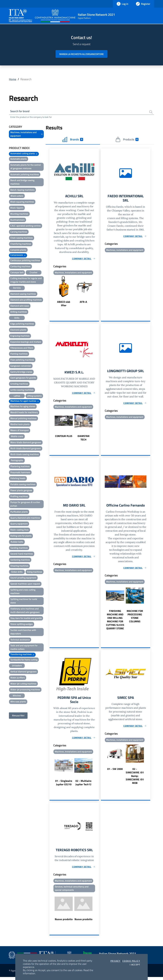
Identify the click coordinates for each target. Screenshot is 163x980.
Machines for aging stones (23, 407)
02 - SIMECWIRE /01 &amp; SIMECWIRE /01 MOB (135, 778)
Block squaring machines (22, 202)
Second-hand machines (22, 554)
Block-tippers (17, 208)
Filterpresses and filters (22, 348)
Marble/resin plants (20, 425)
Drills (17, 318)
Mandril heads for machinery (24, 413)
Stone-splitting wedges (22, 625)
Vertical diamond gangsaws (23, 672)
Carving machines (19, 232)
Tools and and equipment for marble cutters (24, 648)
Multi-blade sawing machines (25, 455)
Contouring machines (20, 267)
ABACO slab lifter (64, 304)
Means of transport (20, 431)
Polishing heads (18, 479)
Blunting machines (19, 214)
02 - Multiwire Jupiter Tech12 (83, 785)
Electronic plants (18, 330)
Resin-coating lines (19, 530)
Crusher (34, 273)
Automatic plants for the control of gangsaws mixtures (26, 167)
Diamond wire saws (20, 306)
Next (98, 293)
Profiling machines (19, 497)
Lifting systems (34, 396)
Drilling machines (19, 312)
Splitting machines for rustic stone (24, 601)
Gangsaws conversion (21, 366)
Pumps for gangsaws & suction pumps (25, 505)
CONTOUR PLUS (64, 437)
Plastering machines (20, 467)
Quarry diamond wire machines (25, 518)
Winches (17, 696)
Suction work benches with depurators (23, 632)
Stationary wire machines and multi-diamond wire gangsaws (25, 611)
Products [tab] (127, 140)
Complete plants (18, 250)
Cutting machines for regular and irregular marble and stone (26, 281)
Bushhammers (18, 220)
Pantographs (17, 461)
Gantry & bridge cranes (21, 372)
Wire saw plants (18, 702)
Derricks (17, 288)
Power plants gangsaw (21, 491)
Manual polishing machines (23, 419)
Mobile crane (17, 437)
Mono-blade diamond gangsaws (26, 443)
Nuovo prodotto (64, 922)
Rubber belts (17, 542)
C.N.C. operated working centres (26, 226)
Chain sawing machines (22, 238)
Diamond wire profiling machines (26, 300)
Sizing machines (35, 572)
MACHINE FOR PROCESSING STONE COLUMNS (135, 618)
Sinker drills (17, 572)
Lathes (17, 396)
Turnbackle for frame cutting (24, 660)
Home (13, 79)
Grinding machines (19, 384)
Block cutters (17, 196)
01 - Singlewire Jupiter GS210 (64, 785)
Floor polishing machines (22, 360)
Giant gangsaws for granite (23, 378)
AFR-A (83, 303)
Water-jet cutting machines (23, 684)
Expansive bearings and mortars (26, 342)
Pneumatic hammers (20, 473)
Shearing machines (19, 566)
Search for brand (21, 111)
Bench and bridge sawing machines (22, 183)
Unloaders (17, 666)
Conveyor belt (17, 273)
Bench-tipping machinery (22, 190)
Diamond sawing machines (23, 294)
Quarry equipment (19, 524)
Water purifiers (18, 678)
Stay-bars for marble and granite (26, 619)
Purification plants (19, 512)
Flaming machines (19, 354)
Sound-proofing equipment (23, 578)
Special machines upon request (25, 584)
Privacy (115, 961)
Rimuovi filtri (18, 716)
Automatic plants (19, 159)
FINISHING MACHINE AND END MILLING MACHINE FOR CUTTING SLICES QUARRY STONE (115, 621)
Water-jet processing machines (25, 690)
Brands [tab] (73, 140)
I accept (135, 965)
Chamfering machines (21, 244)
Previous (51, 293)
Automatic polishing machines (25, 175)
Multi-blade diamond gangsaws (26, 449)
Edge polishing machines (22, 324)
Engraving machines (20, 336)
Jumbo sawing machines (22, 390)
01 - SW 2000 (115, 771)
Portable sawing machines (23, 485)
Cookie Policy (131, 961)
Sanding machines (19, 548)
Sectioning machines (20, 560)
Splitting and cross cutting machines (23, 592)
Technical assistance (20, 640)
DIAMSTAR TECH (83, 439)
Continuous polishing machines (25, 261)
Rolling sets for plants (21, 536)
